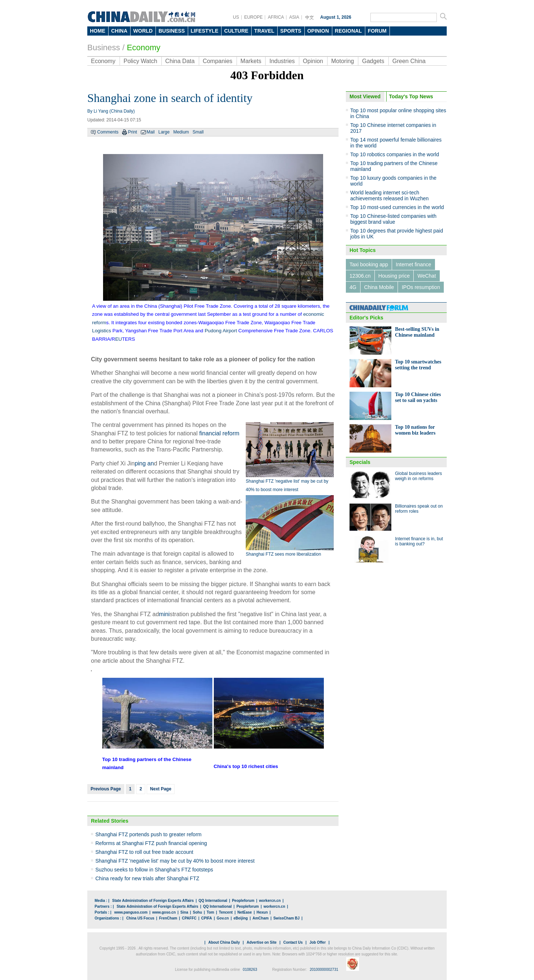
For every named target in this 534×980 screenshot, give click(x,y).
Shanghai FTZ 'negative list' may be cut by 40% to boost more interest (175, 861)
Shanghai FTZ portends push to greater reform (148, 834)
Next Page (161, 789)
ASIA (294, 17)
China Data (180, 61)
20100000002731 (324, 970)
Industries (282, 61)
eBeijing (241, 918)
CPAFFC (189, 918)
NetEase (244, 912)
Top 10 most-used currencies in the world (397, 207)
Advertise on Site (261, 942)
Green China (409, 61)
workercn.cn (270, 901)
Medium (181, 132)
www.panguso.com (131, 912)
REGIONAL (348, 31)
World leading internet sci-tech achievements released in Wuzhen (389, 195)
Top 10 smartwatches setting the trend (418, 365)
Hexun (262, 912)
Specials (360, 462)
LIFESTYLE (204, 31)
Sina (184, 912)
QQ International (213, 901)
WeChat (427, 276)
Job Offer (318, 942)
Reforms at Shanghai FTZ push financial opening (151, 843)
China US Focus (140, 918)
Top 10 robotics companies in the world (395, 154)
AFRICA (276, 17)
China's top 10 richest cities (246, 766)
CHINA (119, 31)
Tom (211, 912)
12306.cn (360, 276)
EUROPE (254, 17)
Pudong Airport (221, 331)
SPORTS (291, 31)
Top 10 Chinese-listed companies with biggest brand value (393, 219)
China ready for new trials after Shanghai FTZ (147, 878)
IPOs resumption (421, 287)
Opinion (313, 61)
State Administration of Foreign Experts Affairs (153, 901)
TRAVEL (264, 31)
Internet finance (414, 264)
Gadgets (373, 61)
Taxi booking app (369, 264)
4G (353, 287)
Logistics (102, 331)
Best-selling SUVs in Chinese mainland (417, 332)
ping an (144, 463)
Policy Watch (140, 61)
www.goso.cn (164, 912)
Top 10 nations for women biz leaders (415, 430)
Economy (103, 61)
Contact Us (293, 942)
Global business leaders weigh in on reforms (418, 476)
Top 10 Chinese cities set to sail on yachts (418, 397)
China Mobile (379, 287)
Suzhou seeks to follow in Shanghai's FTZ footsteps (154, 870)
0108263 (250, 970)
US (236, 17)
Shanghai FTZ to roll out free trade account (144, 852)
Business (104, 47)
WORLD (143, 31)
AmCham (260, 918)
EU (119, 339)
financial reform (219, 433)
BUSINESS (172, 31)
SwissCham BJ (286, 918)
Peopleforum (243, 901)
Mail (151, 132)
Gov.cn (223, 918)
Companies (218, 61)
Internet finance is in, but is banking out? (419, 541)
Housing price (394, 276)
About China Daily (224, 942)
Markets (251, 61)
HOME (98, 31)
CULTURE (236, 31)
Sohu (197, 912)
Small (198, 132)
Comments (108, 132)
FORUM (377, 31)
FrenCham (168, 918)
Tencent (226, 912)
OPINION (318, 31)
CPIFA (207, 918)
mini (164, 614)
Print (133, 132)
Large (164, 132)
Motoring (343, 61)
